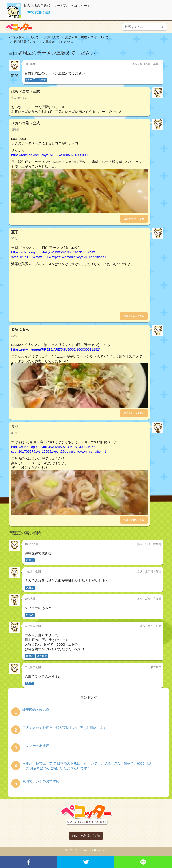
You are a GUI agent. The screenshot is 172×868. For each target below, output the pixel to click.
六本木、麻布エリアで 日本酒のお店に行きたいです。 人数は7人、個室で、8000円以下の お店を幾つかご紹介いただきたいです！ (87, 766)
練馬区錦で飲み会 (36, 710)
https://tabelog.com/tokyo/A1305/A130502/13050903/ (51, 155)
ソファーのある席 (36, 746)
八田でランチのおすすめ (41, 781)
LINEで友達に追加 (37, 12)
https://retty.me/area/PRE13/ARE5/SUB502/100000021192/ (56, 349)
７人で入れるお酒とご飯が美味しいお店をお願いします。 (66, 728)
